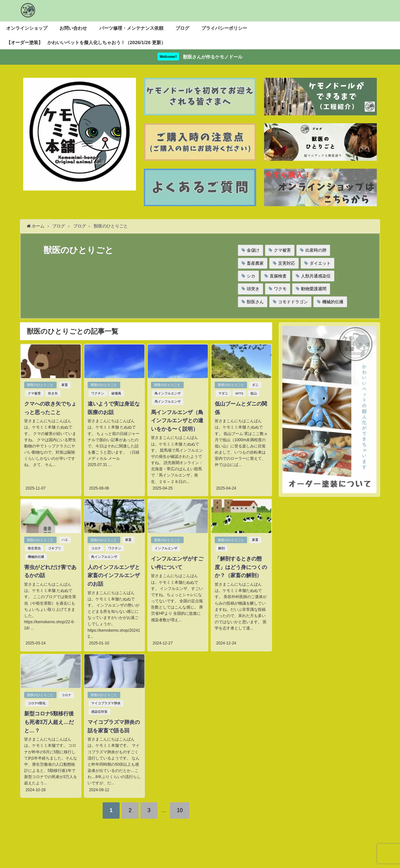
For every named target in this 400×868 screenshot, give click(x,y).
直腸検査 (278, 276)
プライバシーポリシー (224, 28)
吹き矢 (53, 393)
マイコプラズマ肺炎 (106, 703)
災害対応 (287, 263)
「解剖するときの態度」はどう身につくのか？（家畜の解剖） (241, 567)
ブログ (182, 28)
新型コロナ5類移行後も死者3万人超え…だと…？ (49, 722)
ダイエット (320, 263)
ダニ (255, 385)
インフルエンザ (166, 548)
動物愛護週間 (314, 289)
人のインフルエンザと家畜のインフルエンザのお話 (114, 575)
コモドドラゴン (293, 302)
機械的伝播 (333, 302)
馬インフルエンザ (168, 402)
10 (180, 810)
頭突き (253, 289)
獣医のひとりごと (40, 385)
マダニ (223, 393)
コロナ (96, 548)
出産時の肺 (316, 250)
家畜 (65, 385)
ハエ (65, 540)
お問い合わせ (73, 28)
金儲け (253, 250)
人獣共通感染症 (316, 276)
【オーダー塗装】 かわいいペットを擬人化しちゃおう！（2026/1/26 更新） (86, 42)
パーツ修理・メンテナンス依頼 (131, 28)
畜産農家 (255, 263)
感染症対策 (99, 711)
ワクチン (98, 393)
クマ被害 (282, 250)
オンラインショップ (27, 28)
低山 (254, 393)
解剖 (221, 548)
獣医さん (255, 302)
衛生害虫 (34, 548)
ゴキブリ (54, 548)
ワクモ (280, 289)
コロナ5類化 (36, 703)
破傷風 (116, 393)
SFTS (239, 393)
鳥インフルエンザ (168, 393)
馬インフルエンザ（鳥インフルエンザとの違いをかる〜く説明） (177, 420)
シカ (251, 276)
